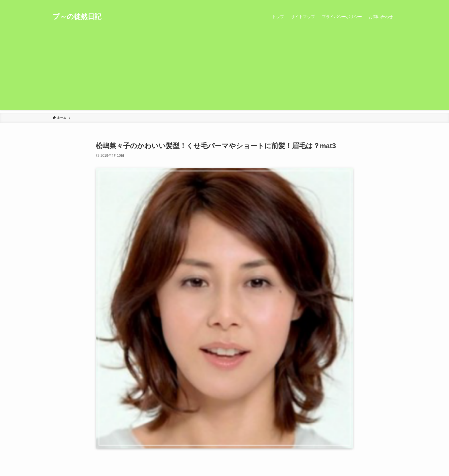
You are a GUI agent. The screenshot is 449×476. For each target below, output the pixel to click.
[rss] (385, 3)
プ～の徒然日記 (77, 17)
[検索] (393, 3)
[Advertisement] (224, 70)
